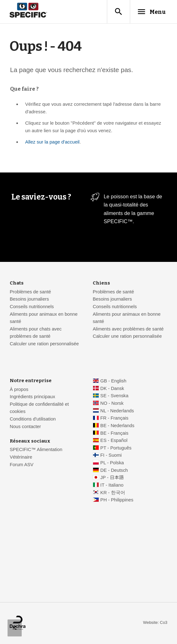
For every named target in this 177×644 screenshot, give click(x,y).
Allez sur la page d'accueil (52, 142)
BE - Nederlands (117, 426)
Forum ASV (22, 465)
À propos (19, 390)
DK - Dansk (112, 389)
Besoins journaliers (29, 299)
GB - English (113, 381)
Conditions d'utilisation (33, 419)
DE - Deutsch (114, 471)
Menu (151, 12)
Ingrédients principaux (32, 397)
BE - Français (114, 433)
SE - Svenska (114, 396)
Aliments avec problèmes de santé (128, 329)
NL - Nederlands (117, 411)
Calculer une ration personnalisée (44, 344)
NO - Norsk (112, 404)
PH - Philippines (117, 500)
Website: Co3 (155, 623)
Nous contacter (25, 427)
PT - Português (116, 448)
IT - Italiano (112, 485)
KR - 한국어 (113, 493)
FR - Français (114, 418)
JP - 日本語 (112, 478)
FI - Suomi (111, 455)
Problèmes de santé (30, 292)
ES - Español (114, 441)
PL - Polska (112, 463)
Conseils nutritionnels (32, 307)
